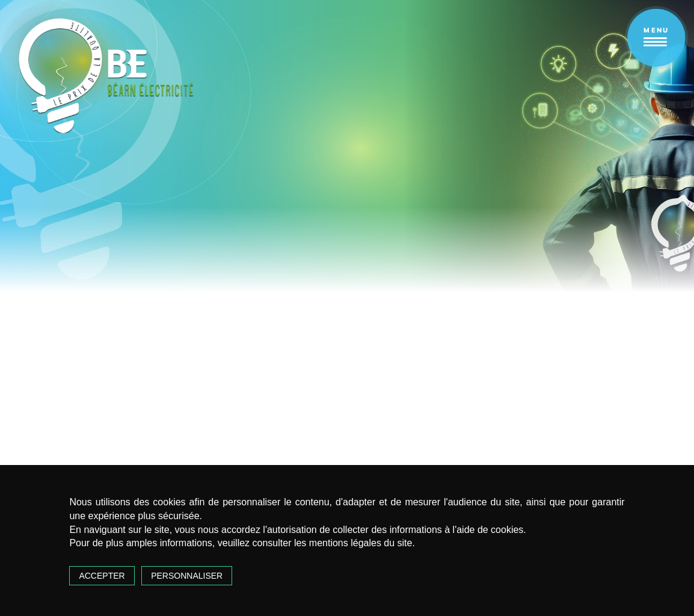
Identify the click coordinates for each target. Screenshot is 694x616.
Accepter (102, 576)
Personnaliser (187, 576)
